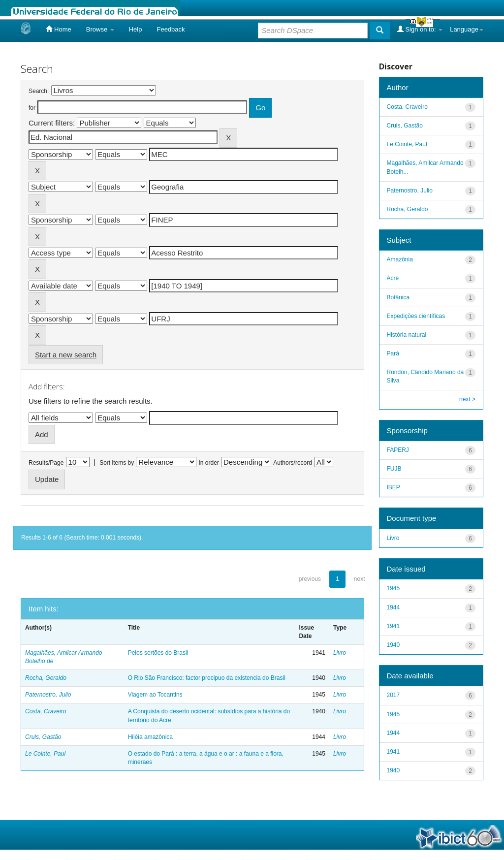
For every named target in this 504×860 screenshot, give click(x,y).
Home (58, 29)
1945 (394, 588)
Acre (393, 278)
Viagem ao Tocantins (155, 695)
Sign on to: (420, 29)
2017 (394, 695)
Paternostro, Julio (48, 695)
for (32, 108)
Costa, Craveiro (46, 711)
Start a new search (66, 355)
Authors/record (293, 463)
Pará (393, 353)
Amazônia (400, 259)
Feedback (171, 29)
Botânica (398, 297)
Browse (100, 29)
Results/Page (46, 463)
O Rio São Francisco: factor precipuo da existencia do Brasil (207, 678)
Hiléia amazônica (150, 737)
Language (467, 29)
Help (136, 29)
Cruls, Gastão (43, 737)
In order (209, 463)
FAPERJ (398, 450)
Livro (340, 653)
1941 (394, 626)
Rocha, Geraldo (46, 678)
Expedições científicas (416, 316)
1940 (394, 645)
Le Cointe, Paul (45, 754)
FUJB (394, 469)
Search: (39, 91)
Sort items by (117, 463)
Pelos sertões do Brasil (158, 653)
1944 (394, 607)
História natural (407, 335)
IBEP (394, 487)
